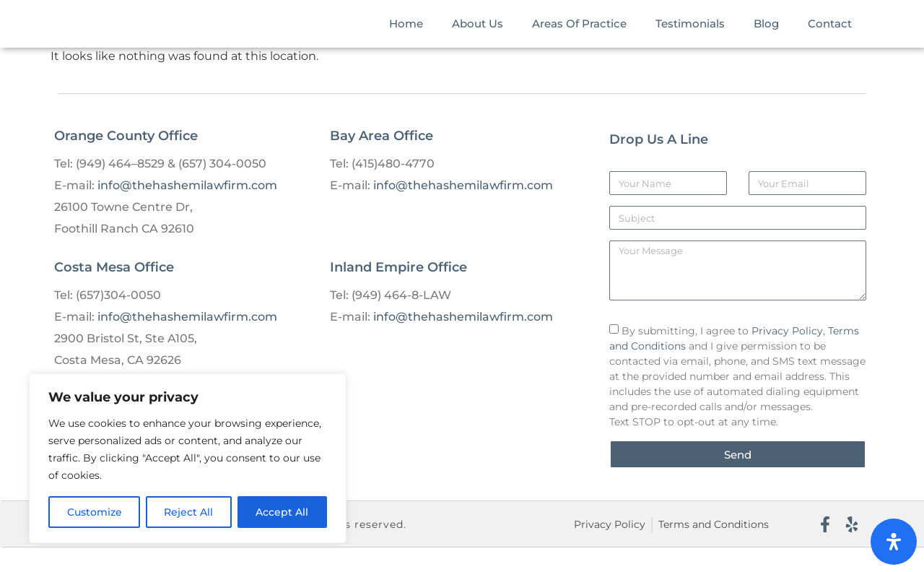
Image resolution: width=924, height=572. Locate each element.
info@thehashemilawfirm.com (187, 211)
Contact (830, 36)
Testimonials (690, 36)
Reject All (189, 512)
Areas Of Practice (579, 36)
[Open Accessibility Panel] (894, 542)
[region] (188, 459)
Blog (766, 36)
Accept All (283, 512)
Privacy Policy (787, 356)
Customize (95, 512)
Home (406, 36)
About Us (478, 36)
